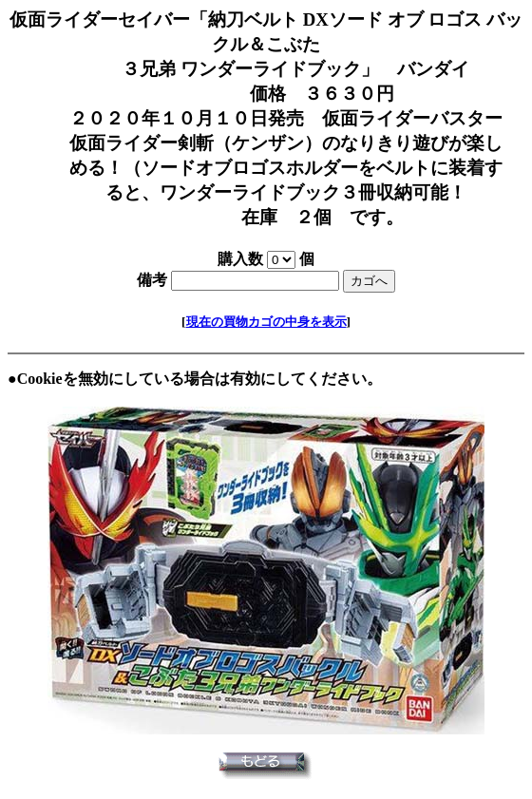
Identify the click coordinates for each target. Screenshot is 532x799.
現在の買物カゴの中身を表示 (266, 322)
